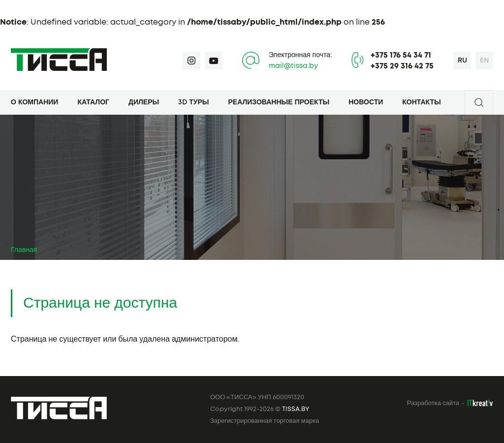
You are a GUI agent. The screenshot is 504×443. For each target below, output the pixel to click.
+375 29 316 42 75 (402, 66)
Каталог (93, 102)
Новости (366, 102)
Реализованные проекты (279, 102)
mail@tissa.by (293, 66)
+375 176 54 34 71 (401, 55)
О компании (34, 102)
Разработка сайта (433, 403)
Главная (24, 250)
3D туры (193, 102)
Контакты (421, 102)
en (485, 61)
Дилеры (144, 102)
